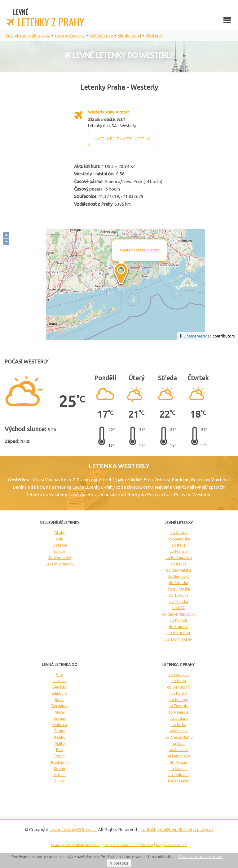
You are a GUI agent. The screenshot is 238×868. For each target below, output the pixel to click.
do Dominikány (179, 639)
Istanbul (59, 737)
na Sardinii (178, 769)
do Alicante (178, 750)
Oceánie (60, 545)
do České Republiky (179, 614)
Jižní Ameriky (59, 558)
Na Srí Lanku (179, 781)
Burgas (60, 718)
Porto (60, 756)
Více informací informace (201, 857)
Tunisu (60, 781)
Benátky (59, 687)
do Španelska (179, 539)
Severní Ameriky (59, 564)
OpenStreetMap (198, 336)
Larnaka (60, 681)
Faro (60, 675)
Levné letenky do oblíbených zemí (76, 845)
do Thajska (179, 602)
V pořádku (119, 863)
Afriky (60, 533)
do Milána (178, 762)
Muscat (60, 775)
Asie (60, 539)
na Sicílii (178, 743)
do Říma (179, 681)
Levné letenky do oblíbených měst (128, 845)
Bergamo (60, 706)
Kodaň (59, 769)
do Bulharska (179, 589)
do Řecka (178, 564)
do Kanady (179, 620)
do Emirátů (179, 627)
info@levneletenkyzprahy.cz (185, 830)
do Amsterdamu (179, 737)
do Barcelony (179, 687)
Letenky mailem (176, 845)
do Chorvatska (179, 570)
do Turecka (178, 595)
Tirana (60, 731)
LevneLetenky (73, 830)
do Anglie (179, 533)
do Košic (179, 725)
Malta (60, 743)
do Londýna (178, 675)
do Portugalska (179, 558)
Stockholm (59, 762)
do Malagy (179, 700)
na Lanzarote (178, 756)
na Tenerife (179, 706)
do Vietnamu (179, 633)
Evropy (60, 551)
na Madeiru (178, 731)
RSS (159, 845)
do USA (178, 608)
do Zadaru (179, 718)
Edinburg (59, 693)
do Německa (179, 576)
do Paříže (179, 693)
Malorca (60, 725)
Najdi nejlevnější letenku (124, 139)
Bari (60, 750)
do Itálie (178, 545)
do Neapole (178, 712)
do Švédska (178, 583)
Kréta (60, 700)
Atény (60, 712)
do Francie (179, 551)
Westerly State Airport (108, 112)
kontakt (148, 830)
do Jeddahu (178, 775)
